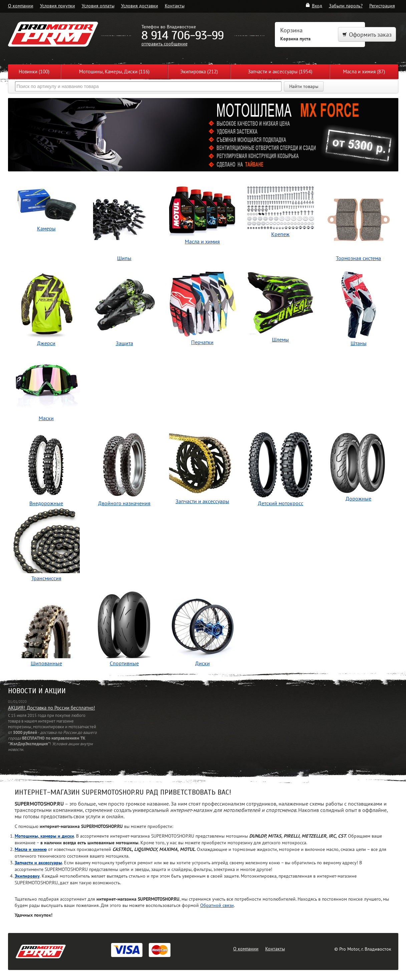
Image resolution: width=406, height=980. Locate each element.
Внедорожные (46, 469)
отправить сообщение (164, 44)
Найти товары (304, 86)
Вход (314, 6)
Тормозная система (359, 224)
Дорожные (359, 467)
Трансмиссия (46, 544)
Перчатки (202, 308)
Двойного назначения (124, 469)
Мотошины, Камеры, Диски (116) (114, 72)
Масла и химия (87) (364, 72)
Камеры (46, 209)
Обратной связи (217, 905)
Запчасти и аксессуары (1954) (280, 72)
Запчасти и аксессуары (202, 468)
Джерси (46, 309)
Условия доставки (140, 6)
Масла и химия (202, 216)
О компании (21, 6)
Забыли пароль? (346, 6)
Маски (46, 384)
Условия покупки (58, 6)
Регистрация (382, 6)
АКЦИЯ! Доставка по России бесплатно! (52, 708)
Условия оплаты (98, 6)
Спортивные (124, 629)
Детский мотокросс (281, 469)
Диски (202, 629)
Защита (124, 309)
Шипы (124, 224)
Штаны (359, 309)
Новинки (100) (34, 72)
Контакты (175, 6)
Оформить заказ (367, 35)
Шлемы (281, 307)
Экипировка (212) (199, 72)
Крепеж (281, 212)
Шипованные (46, 629)
